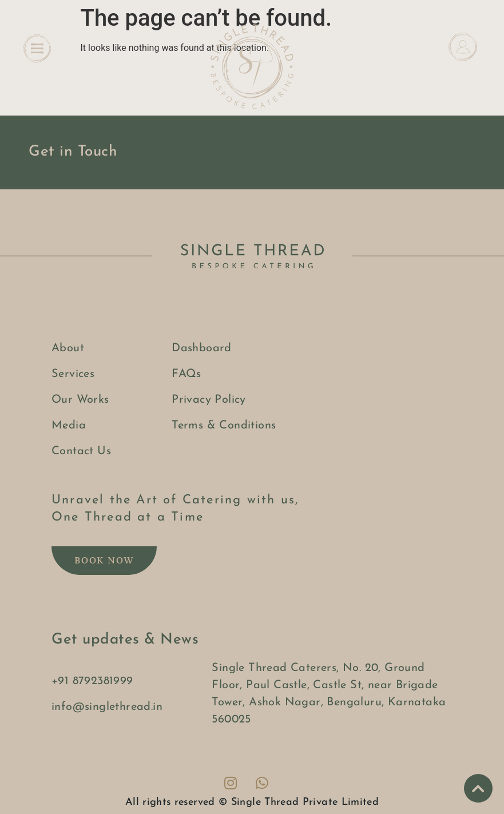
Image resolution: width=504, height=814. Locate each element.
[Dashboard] (463, 47)
